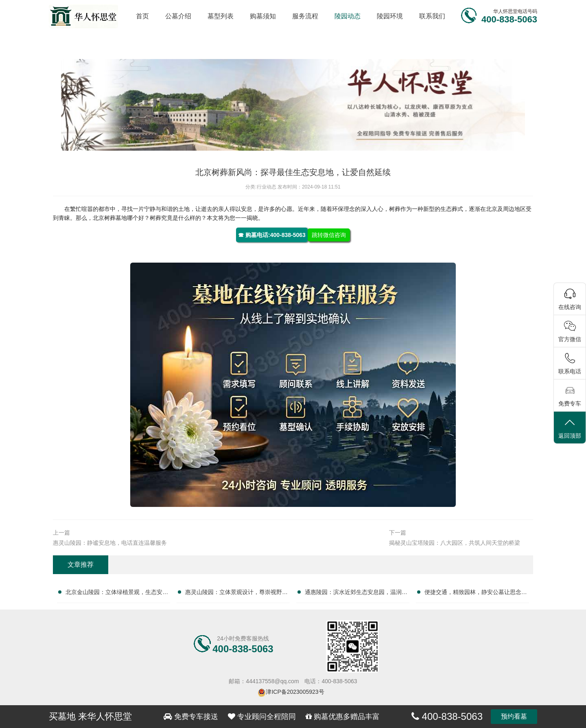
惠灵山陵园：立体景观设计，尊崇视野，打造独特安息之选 (236, 594)
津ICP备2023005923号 (295, 692)
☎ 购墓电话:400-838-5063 (272, 235)
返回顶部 (570, 428)
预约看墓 (514, 716)
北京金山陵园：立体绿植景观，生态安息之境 (117, 594)
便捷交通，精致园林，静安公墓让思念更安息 (476, 594)
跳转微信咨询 (329, 235)
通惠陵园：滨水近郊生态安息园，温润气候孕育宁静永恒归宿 (356, 594)
